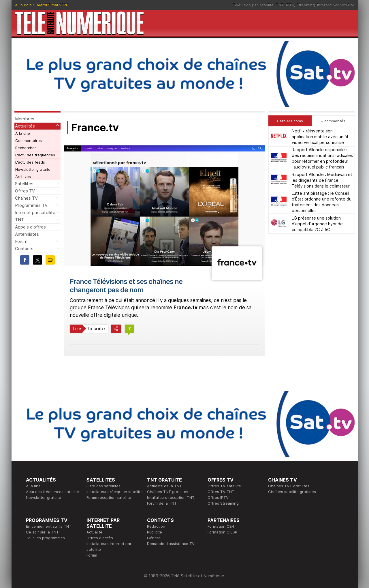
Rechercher (26, 148)
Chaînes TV (26, 198)
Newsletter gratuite (33, 169)
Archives (23, 177)
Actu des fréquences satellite (52, 492)
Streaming (306, 5)
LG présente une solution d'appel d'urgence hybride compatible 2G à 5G (317, 224)
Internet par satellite (336, 5)
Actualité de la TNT (164, 486)
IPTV (290, 5)
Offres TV (25, 191)
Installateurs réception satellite (115, 492)
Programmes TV (31, 205)
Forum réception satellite (109, 497)
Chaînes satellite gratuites (292, 492)
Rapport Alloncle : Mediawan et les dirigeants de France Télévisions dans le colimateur (322, 180)
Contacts (24, 249)
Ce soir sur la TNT (42, 532)
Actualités (25, 126)
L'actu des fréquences (35, 155)
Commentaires (29, 141)
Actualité (94, 532)
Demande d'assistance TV (171, 544)
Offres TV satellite (224, 486)
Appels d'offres (30, 227)
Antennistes (27, 234)
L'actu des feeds (30, 162)
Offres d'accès (100, 538)
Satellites (24, 184)
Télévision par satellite (253, 5)
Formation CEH (221, 526)
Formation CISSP (222, 532)
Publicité (155, 532)
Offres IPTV (218, 497)
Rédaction (156, 526)
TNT (280, 5)
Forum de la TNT (162, 503)
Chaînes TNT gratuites (168, 492)
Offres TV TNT (221, 492)
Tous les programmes (45, 538)
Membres (25, 119)
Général (154, 538)
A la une (23, 133)
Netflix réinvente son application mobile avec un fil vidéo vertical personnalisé (320, 137)
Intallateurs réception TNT (171, 497)
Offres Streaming (223, 503)
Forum (21, 241)
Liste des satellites (103, 486)
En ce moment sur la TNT (49, 526)
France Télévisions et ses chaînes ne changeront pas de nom (126, 286)
